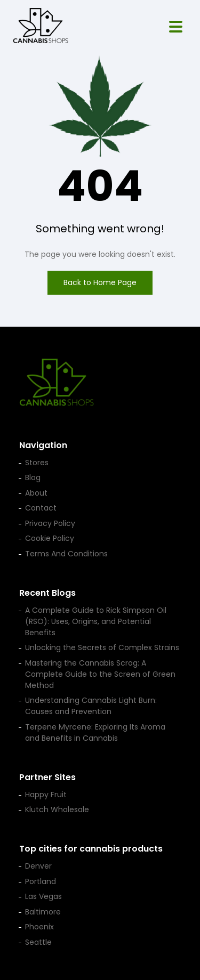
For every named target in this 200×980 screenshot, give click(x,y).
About (36, 493)
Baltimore (43, 912)
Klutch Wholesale (57, 809)
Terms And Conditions (66, 554)
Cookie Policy (50, 538)
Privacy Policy (50, 523)
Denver (38, 866)
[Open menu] (175, 27)
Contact (41, 508)
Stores (37, 463)
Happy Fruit (46, 795)
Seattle (38, 942)
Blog (33, 477)
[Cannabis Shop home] (41, 27)
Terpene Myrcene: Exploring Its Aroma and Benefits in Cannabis (95, 732)
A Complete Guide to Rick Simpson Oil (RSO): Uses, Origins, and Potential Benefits (96, 621)
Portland (41, 881)
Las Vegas (43, 896)
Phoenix (39, 927)
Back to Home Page (100, 282)
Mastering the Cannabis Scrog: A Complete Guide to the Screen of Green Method (100, 674)
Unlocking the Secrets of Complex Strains (102, 647)
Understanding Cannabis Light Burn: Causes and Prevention (91, 706)
